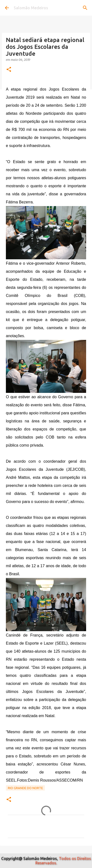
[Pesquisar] (85, 8)
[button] (9, 70)
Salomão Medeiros (31, 8)
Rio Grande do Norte (25, 788)
